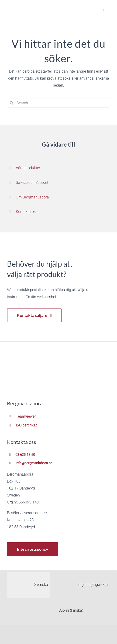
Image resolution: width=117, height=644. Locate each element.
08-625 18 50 (25, 455)
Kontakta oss (27, 212)
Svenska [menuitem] (41, 585)
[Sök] (12, 103)
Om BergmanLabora (32, 197)
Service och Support (32, 183)
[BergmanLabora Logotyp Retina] (23, 7)
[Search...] (58, 103)
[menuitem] (29, 585)
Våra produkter (28, 168)
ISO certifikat (26, 425)
